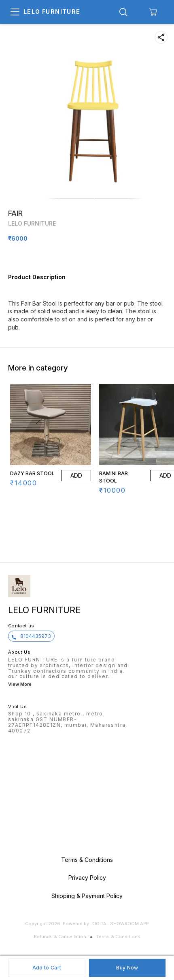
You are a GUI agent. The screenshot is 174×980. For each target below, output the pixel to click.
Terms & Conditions (118, 937)
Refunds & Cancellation (60, 937)
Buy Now (127, 968)
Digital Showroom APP (120, 924)
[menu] (15, 12)
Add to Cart (47, 968)
